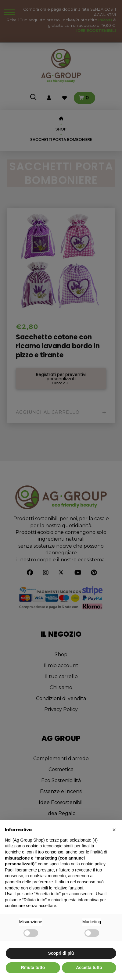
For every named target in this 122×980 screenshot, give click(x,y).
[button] (114, 830)
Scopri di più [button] (61, 953)
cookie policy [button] (93, 864)
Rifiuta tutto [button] (33, 967)
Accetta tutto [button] (89, 967)
